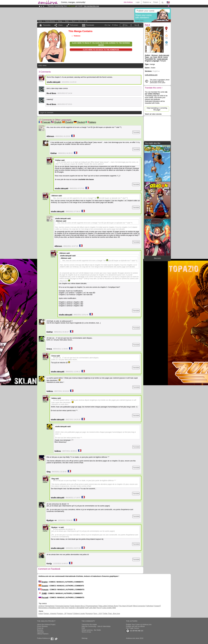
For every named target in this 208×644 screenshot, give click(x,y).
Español (68, 122)
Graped (157, 606)
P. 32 (86, 21)
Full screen (74, 25)
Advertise (40, 632)
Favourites (47, 25)
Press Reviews (42, 626)
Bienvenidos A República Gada (49, 608)
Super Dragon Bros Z (78, 606)
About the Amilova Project (46, 625)
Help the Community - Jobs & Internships (96, 626)
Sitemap (84, 638)
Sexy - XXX (98, 614)
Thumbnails (90, 25)
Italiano (91, 122)
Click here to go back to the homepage (101, 50)
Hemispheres (50, 606)
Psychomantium (92, 606)
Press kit (40, 628)
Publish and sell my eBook (135, 626)
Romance (89, 614)
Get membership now (91, 6)
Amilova (41, 606)
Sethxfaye (150, 606)
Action (67, 21)
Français (45, 122)
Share (60, 25)
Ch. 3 (80, 21)
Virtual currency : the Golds (91, 630)
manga (60, 21)
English (56, 122)
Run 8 (74, 21)
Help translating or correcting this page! (157, 109)
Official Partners (43, 634)
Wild (114, 608)
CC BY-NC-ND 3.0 (135, 631)
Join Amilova (128, 2)
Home (40, 21)
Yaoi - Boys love (114, 614)
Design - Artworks (50, 614)
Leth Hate (92, 608)
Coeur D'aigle (107, 608)
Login (138, 2)
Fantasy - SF (62, 614)
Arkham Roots (113, 606)
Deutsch (79, 122)
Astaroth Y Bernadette (77, 608)
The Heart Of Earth (126, 606)
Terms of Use (86, 632)
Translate (136, 132)
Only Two (65, 608)
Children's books (79, 614)
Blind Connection (139, 606)
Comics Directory (50, 21)
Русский (43, 598)
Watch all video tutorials (153, 114)
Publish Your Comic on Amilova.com (139, 625)
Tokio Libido (103, 606)
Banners (40, 630)
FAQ (83, 628)
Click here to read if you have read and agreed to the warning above (101, 44)
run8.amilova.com (151, 75)
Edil (87, 608)
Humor (70, 614)
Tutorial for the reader (89, 625)
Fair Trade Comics (133, 628)
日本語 (43, 593)
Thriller (105, 614)
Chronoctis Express (62, 606)
